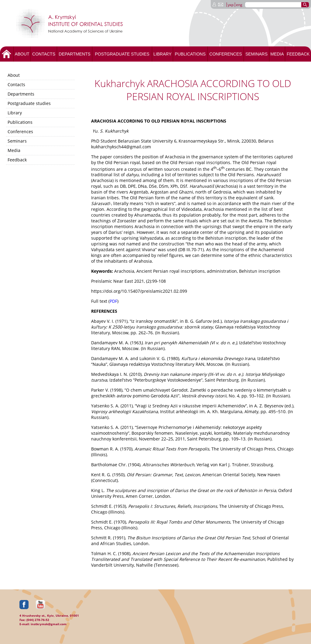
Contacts (44, 54)
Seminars (256, 54)
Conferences (226, 54)
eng (239, 5)
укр (231, 5)
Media (277, 54)
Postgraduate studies (122, 54)
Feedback (298, 54)
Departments (75, 54)
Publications (190, 54)
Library (162, 54)
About (22, 54)
